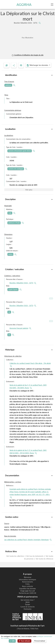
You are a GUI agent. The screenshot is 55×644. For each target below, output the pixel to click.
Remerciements (27, 582)
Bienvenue (28, 577)
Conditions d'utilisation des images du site (27, 55)
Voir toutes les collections (15, 556)
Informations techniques (27, 580)
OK (12, 641)
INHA (27, 602)
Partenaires (28, 609)
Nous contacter (28, 586)
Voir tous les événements (35, 556)
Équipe (28, 605)
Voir (29, 190)
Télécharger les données (38, 65)
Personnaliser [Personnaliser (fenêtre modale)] (40, 641)
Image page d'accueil (27, 591)
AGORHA (24, 5)
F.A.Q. (28, 584)
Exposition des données (28, 589)
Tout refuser (24, 641)
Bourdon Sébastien (26, 23)
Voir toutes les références (44, 559)
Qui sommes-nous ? (28, 600)
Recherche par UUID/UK (27, 593)
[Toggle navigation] (53, 5)
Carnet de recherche (27, 607)
